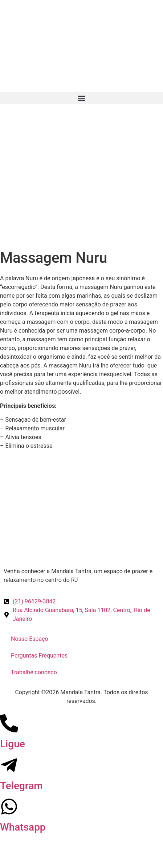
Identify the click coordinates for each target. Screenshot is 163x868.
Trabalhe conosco (34, 672)
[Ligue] (9, 723)
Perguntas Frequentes (39, 656)
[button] (81, 98)
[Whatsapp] (9, 807)
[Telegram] (9, 765)
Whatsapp (23, 827)
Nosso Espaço (30, 639)
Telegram (21, 786)
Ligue (13, 744)
